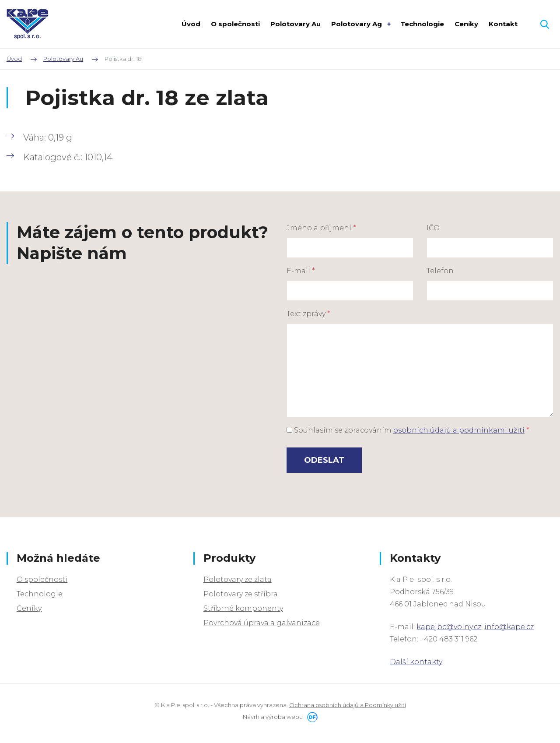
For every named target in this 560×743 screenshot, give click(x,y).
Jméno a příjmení (321, 228)
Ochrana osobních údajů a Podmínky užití (348, 705)
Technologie (40, 594)
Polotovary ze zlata (238, 579)
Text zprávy (308, 314)
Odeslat (324, 460)
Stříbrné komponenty (243, 608)
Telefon (440, 271)
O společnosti (42, 579)
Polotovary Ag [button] (357, 24)
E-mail (301, 271)
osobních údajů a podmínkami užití (459, 430)
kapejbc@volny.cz (449, 627)
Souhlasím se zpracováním (408, 430)
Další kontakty (416, 662)
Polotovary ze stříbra (241, 594)
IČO (433, 228)
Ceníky (29, 608)
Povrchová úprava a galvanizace (262, 623)
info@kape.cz (509, 627)
